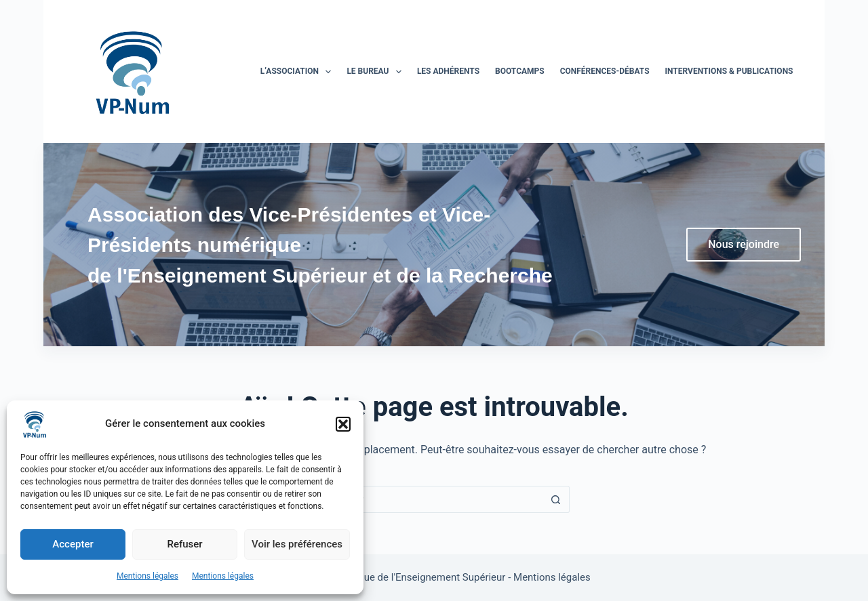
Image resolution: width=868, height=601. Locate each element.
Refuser (184, 544)
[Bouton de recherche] (556, 499)
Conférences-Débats (605, 71)
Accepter (73, 544)
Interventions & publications (729, 71)
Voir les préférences (297, 544)
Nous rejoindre (744, 244)
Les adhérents (448, 71)
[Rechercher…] (420, 499)
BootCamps (520, 71)
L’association (299, 72)
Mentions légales (147, 576)
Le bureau (377, 72)
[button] (343, 424)
